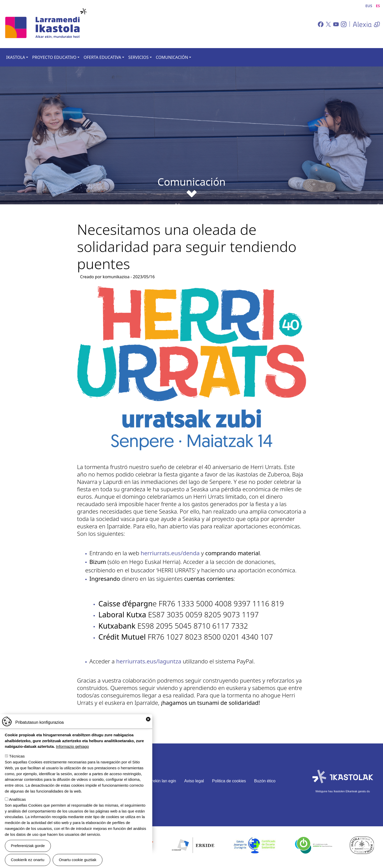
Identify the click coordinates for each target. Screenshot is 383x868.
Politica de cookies (229, 781)
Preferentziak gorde (28, 846)
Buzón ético (265, 781)
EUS (369, 6)
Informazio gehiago (72, 746)
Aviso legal (194, 781)
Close (148, 719)
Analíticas (17, 799)
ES (378, 6)
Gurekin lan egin (161, 781)
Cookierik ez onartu (28, 860)
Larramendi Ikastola (45, 24)
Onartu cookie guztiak (78, 860)
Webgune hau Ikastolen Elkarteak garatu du (343, 791)
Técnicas (17, 756)
